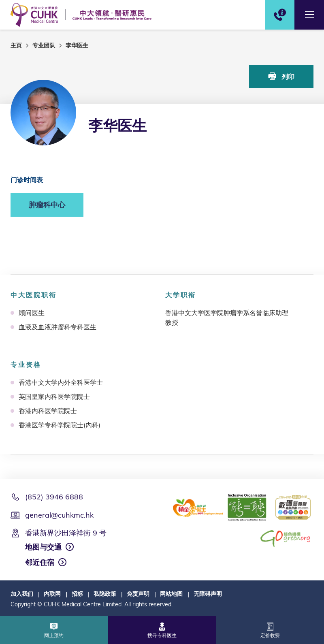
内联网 (52, 594)
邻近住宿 (40, 562)
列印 (281, 76)
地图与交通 (43, 547)
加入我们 (22, 594)
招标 (77, 594)
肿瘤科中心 (47, 205)
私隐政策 (105, 594)
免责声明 (138, 594)
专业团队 (44, 45)
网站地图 (171, 594)
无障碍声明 (208, 594)
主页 (16, 45)
